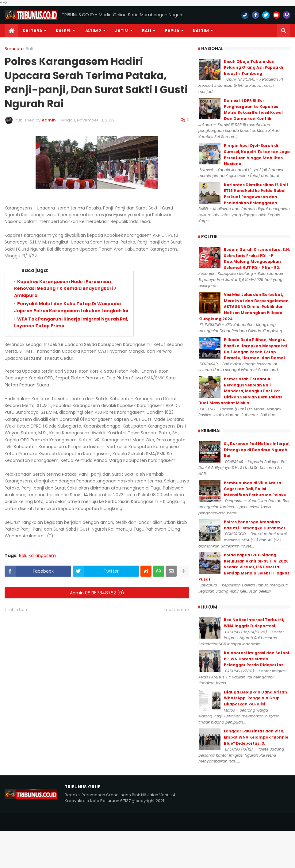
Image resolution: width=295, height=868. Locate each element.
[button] (284, 31)
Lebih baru (18, 610)
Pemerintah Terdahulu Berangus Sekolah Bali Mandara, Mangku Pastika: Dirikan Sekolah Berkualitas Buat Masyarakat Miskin (240, 391)
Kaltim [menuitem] (201, 31)
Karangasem (42, 556)
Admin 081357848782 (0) (97, 593)
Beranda (13, 49)
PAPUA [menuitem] (172, 31)
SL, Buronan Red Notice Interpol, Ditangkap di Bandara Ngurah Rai (257, 450)
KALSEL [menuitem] (63, 31)
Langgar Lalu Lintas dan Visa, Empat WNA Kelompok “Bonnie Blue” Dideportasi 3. (256, 737)
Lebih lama (175, 610)
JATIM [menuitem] (122, 31)
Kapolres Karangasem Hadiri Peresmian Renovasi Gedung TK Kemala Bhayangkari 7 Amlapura (65, 288)
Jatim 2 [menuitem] (93, 31)
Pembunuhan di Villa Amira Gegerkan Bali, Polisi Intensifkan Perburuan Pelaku (255, 489)
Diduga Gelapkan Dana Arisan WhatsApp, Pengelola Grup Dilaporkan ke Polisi (255, 698)
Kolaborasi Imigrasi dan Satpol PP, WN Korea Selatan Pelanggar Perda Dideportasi (257, 659)
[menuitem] (11, 31)
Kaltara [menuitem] (33, 31)
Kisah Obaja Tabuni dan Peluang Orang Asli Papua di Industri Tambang (253, 67)
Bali (29, 49)
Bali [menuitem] (147, 31)
